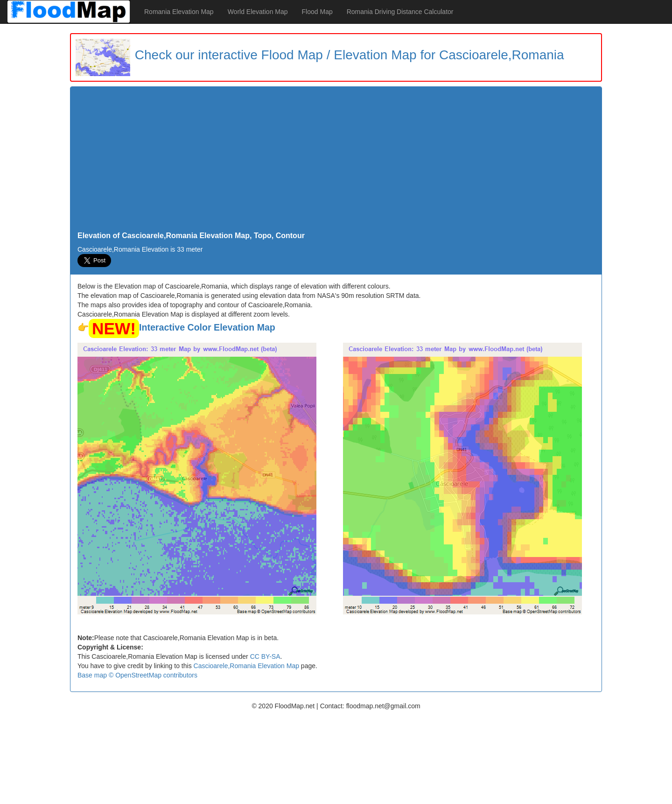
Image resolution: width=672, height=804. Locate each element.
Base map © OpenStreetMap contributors (137, 675)
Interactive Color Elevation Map (207, 327)
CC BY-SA (265, 656)
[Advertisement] (336, 162)
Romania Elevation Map (179, 12)
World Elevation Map (258, 12)
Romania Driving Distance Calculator (400, 12)
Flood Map (317, 12)
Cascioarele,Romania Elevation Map (246, 666)
